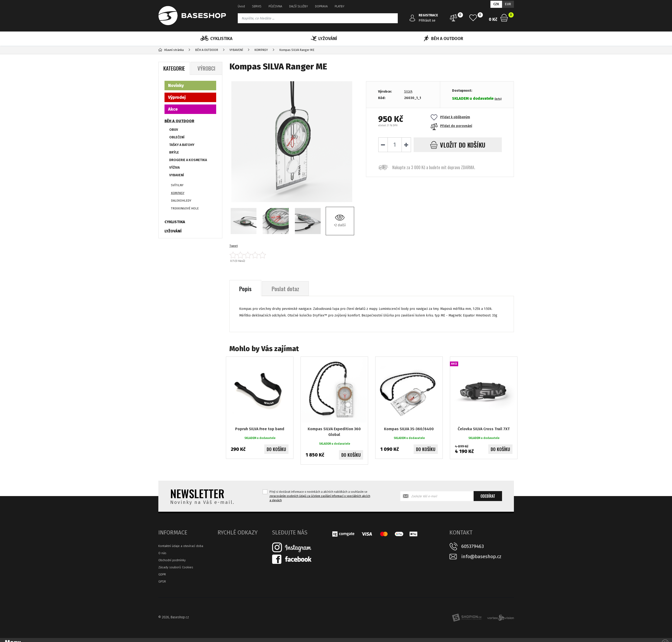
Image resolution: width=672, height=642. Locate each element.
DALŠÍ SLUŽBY (299, 6)
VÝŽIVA (174, 168)
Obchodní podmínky (172, 560)
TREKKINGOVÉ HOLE (185, 208)
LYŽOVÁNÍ (324, 39)
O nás (162, 553)
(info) (498, 99)
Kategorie (174, 68)
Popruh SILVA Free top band (260, 429)
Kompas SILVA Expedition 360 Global (334, 432)
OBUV (174, 130)
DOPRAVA (321, 6)
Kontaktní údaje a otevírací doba (181, 546)
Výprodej (177, 97)
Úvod (241, 6)
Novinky (176, 86)
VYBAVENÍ (177, 175)
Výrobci (206, 68)
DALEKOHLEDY (181, 201)
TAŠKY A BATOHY (182, 145)
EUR (508, 4)
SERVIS (257, 6)
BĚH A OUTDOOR (443, 39)
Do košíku (276, 449)
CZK (496, 4)
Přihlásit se (427, 20)
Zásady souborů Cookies (176, 567)
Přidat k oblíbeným (450, 117)
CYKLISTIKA (217, 39)
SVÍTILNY (177, 185)
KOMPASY (178, 193)
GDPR (162, 574)
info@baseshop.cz (481, 557)
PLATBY (340, 6)
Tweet (234, 246)
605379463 (473, 546)
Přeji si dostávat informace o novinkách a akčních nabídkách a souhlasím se (320, 496)
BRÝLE (174, 152)
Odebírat (488, 496)
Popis (245, 289)
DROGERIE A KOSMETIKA (188, 160)
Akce (173, 109)
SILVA (408, 92)
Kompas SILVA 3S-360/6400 (409, 429)
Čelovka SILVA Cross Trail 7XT (484, 429)
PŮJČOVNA (275, 6)
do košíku (458, 145)
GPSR (162, 581)
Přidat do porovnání (451, 126)
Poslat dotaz (285, 289)
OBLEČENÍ (177, 137)
